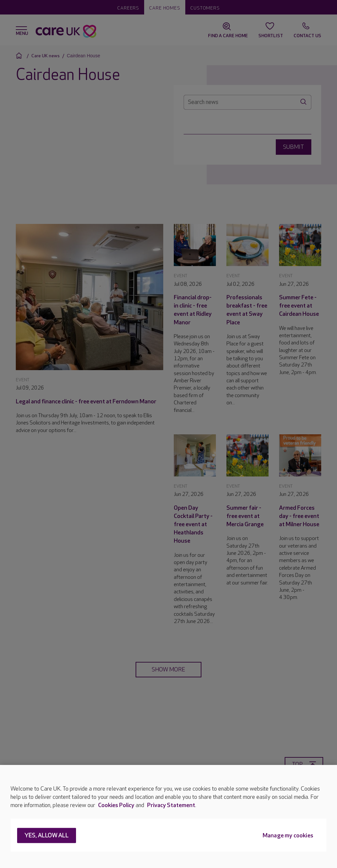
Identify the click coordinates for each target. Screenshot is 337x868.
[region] (168, 816)
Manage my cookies (288, 836)
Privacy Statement (171, 805)
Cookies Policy (116, 805)
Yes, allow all (47, 836)
